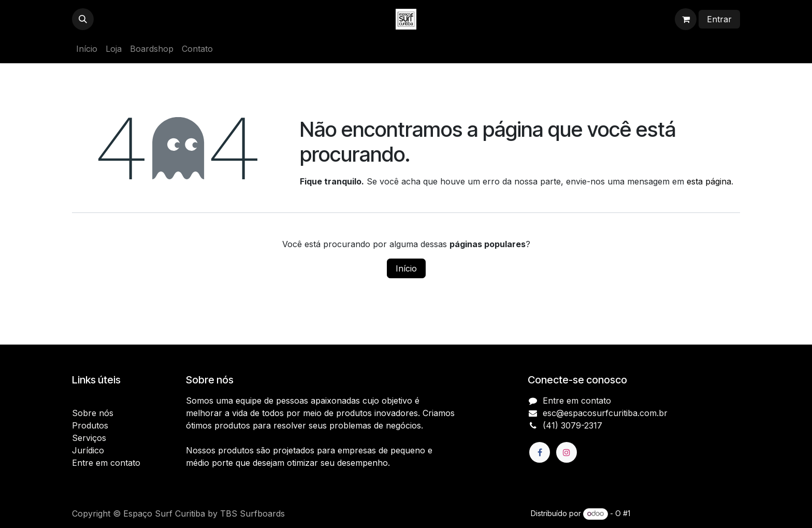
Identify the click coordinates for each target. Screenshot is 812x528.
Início (406, 268)
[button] (83, 19)
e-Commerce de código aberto (686, 513)
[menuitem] (87, 49)
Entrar (719, 19)
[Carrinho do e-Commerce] (686, 19)
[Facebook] (540, 452)
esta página (709, 181)
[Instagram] (567, 452)
